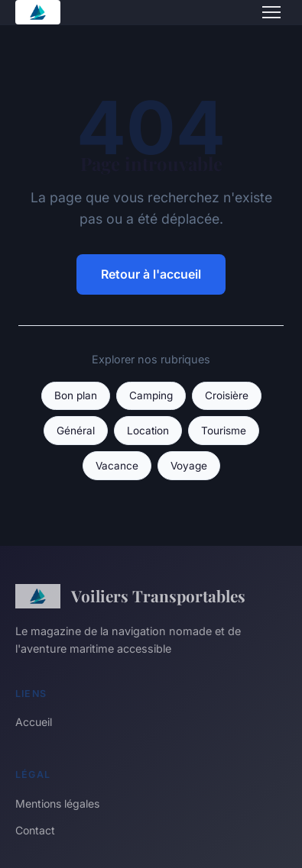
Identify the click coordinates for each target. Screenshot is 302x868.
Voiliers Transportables (130, 596)
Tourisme (224, 431)
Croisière (227, 395)
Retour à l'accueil (151, 274)
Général (76, 431)
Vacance (117, 466)
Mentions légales (57, 803)
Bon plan (76, 395)
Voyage (189, 466)
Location (148, 431)
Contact (35, 830)
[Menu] (271, 12)
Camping (151, 395)
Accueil (34, 722)
